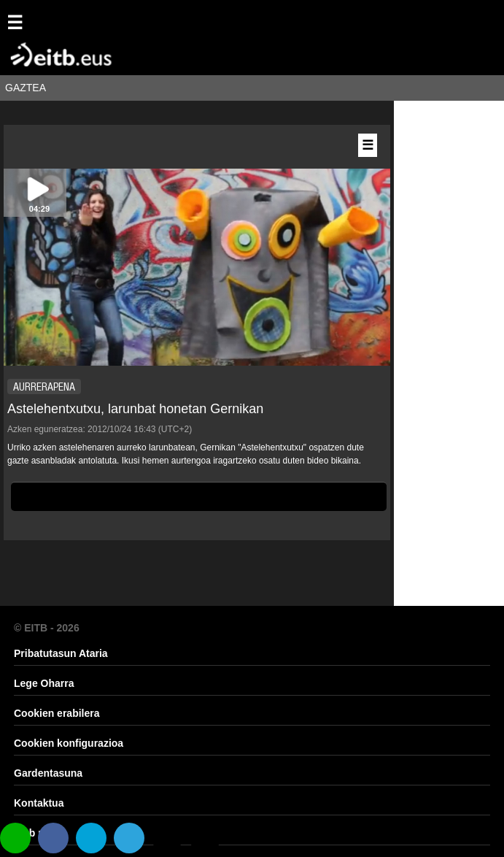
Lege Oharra (44, 683)
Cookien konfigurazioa (69, 743)
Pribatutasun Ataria (61, 653)
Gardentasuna (48, 773)
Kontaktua (39, 803)
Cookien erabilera (57, 713)
